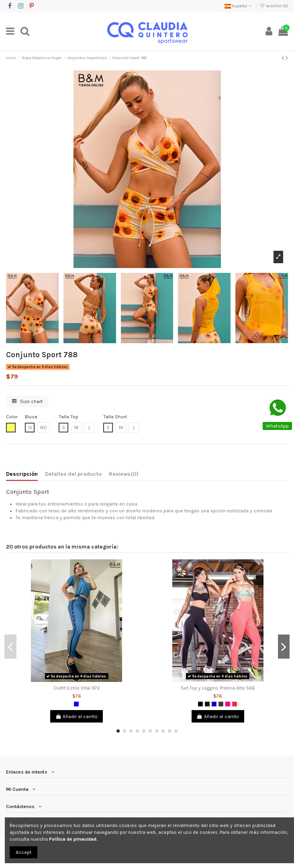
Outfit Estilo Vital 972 (77, 688)
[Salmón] (235, 704)
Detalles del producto (73, 474)
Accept (23, 852)
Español (239, 6)
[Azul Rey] (214, 704)
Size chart (27, 401)
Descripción (22, 474)
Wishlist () (274, 6)
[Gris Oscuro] (221, 704)
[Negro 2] (207, 704)
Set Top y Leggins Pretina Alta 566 (218, 688)
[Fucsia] (228, 704)
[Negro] (200, 704)
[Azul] (76, 704)
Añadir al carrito (77, 717)
